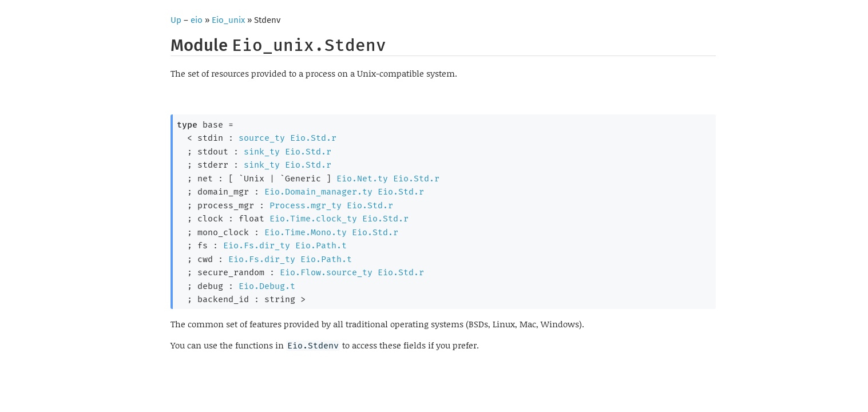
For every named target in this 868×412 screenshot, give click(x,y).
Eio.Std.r (313, 138)
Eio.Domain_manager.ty (318, 192)
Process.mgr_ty (306, 205)
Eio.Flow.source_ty (326, 272)
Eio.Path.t (321, 245)
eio (197, 20)
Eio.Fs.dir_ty (257, 245)
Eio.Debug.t (267, 286)
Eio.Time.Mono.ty (306, 232)
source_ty (262, 138)
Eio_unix (228, 20)
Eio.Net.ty (362, 179)
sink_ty (262, 152)
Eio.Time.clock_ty (313, 219)
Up (176, 20)
